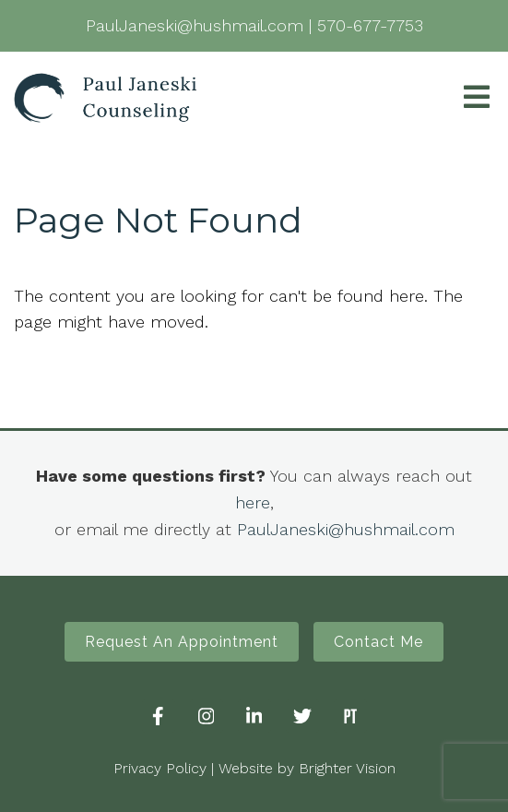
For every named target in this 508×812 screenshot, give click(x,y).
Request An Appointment (182, 642)
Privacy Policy (160, 768)
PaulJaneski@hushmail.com (346, 529)
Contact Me (378, 642)
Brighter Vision (347, 768)
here (253, 502)
